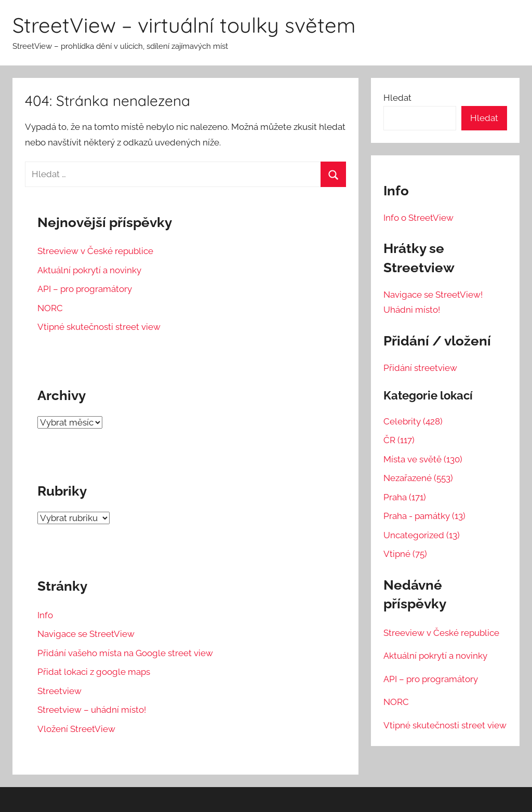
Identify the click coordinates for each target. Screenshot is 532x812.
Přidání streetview (420, 368)
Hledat (397, 98)
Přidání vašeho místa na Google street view (125, 653)
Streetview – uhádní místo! (92, 710)
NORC (50, 308)
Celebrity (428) (413, 421)
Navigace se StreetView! (433, 295)
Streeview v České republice (95, 251)
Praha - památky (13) (424, 516)
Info (45, 615)
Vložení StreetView (76, 729)
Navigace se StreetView (86, 634)
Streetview (59, 691)
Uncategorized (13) (422, 535)
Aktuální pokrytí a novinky (89, 270)
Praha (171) (405, 497)
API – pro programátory (85, 289)
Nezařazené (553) (418, 478)
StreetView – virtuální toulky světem (184, 25)
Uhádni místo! (412, 310)
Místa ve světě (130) (423, 459)
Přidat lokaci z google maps (94, 672)
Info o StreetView (418, 218)
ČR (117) (399, 440)
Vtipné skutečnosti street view (99, 327)
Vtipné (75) (405, 554)
